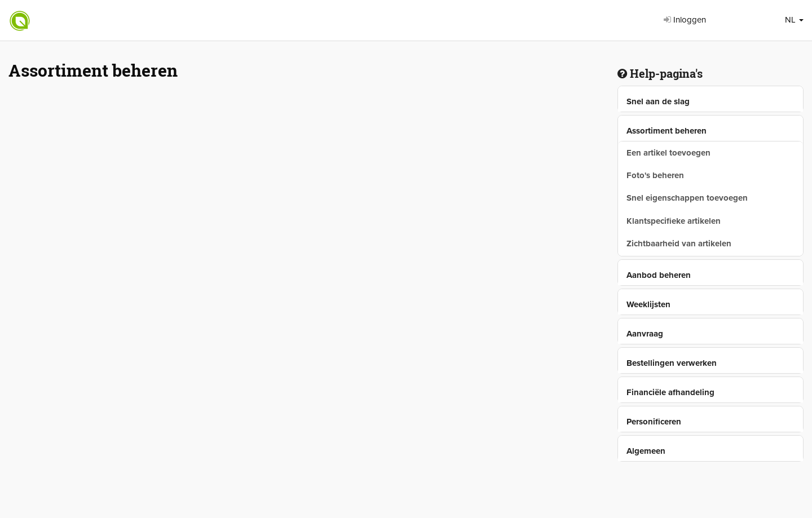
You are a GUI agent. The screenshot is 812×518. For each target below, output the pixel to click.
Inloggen (685, 20)
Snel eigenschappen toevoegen (687, 198)
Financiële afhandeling (670, 392)
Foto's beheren (655, 175)
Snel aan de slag (658, 101)
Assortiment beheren (667, 131)
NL (794, 20)
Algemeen (646, 451)
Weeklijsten (648, 304)
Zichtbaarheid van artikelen (679, 243)
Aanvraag (645, 334)
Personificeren (654, 422)
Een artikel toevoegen (668, 153)
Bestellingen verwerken (672, 363)
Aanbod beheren (659, 275)
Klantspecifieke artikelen (674, 221)
